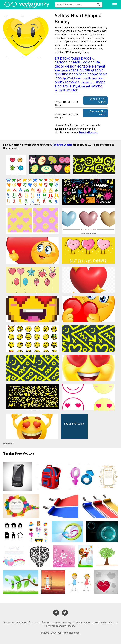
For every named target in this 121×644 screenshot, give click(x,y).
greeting (62, 74)
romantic (88, 82)
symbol (97, 86)
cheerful (76, 62)
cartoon (62, 62)
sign (59, 86)
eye (58, 70)
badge (87, 58)
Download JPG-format (98, 100)
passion (98, 78)
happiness (78, 74)
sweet (86, 86)
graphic (97, 70)
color (88, 62)
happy (93, 74)
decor (60, 66)
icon (59, 78)
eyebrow (66, 71)
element (98, 66)
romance (73, 82)
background (71, 58)
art (58, 58)
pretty (60, 82)
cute (96, 62)
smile (68, 86)
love (70, 78)
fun (88, 70)
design (71, 66)
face (75, 70)
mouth (87, 78)
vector (72, 90)
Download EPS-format (98, 113)
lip (65, 78)
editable (84, 66)
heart (103, 74)
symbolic (61, 90)
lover (78, 78)
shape (100, 82)
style (77, 86)
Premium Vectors (62, 145)
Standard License (88, 132)
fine (82, 71)
